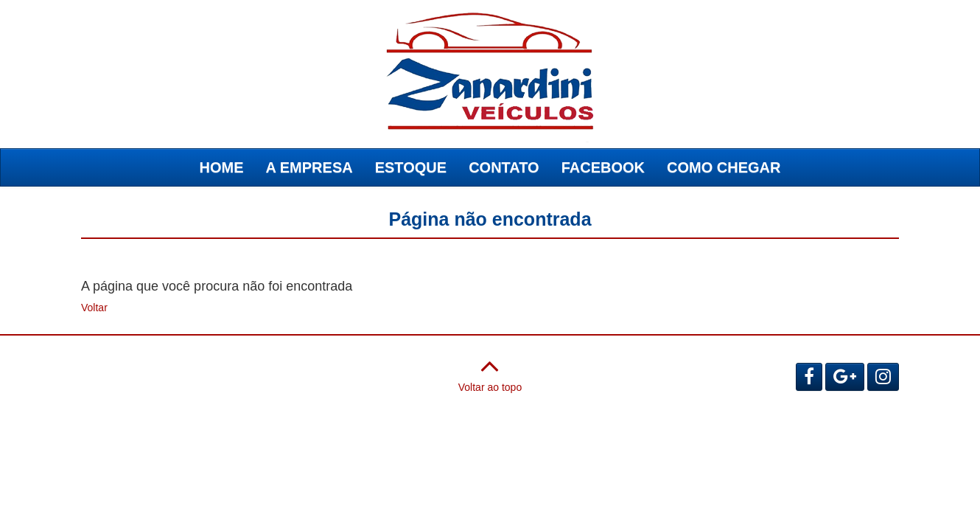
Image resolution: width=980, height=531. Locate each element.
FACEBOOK (603, 167)
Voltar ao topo (490, 371)
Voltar (94, 308)
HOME (222, 167)
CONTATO (504, 167)
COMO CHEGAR (724, 167)
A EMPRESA (309, 167)
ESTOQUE (411, 167)
